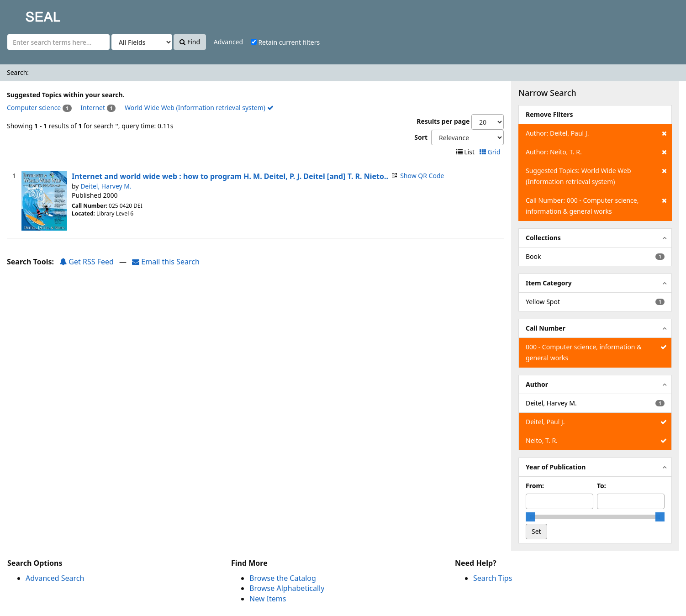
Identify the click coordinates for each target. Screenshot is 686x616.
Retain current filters (285, 42)
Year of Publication (556, 467)
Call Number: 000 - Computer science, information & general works (596, 205)
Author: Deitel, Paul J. (596, 133)
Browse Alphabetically (287, 588)
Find (190, 42)
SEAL (25, 14)
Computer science (34, 108)
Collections (543, 238)
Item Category (549, 283)
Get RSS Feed (87, 262)
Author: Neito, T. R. (596, 152)
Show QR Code (422, 176)
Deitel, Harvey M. (106, 186)
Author (537, 384)
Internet (93, 108)
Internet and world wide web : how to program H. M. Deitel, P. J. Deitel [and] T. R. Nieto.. (230, 176)
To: (602, 486)
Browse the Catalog (283, 578)
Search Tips (493, 578)
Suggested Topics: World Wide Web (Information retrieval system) (596, 176)
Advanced (228, 42)
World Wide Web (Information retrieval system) (199, 108)
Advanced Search (55, 578)
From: (535, 486)
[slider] (530, 517)
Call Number (546, 328)
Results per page (443, 121)
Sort (421, 137)
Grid (491, 152)
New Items (268, 599)
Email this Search (166, 262)
